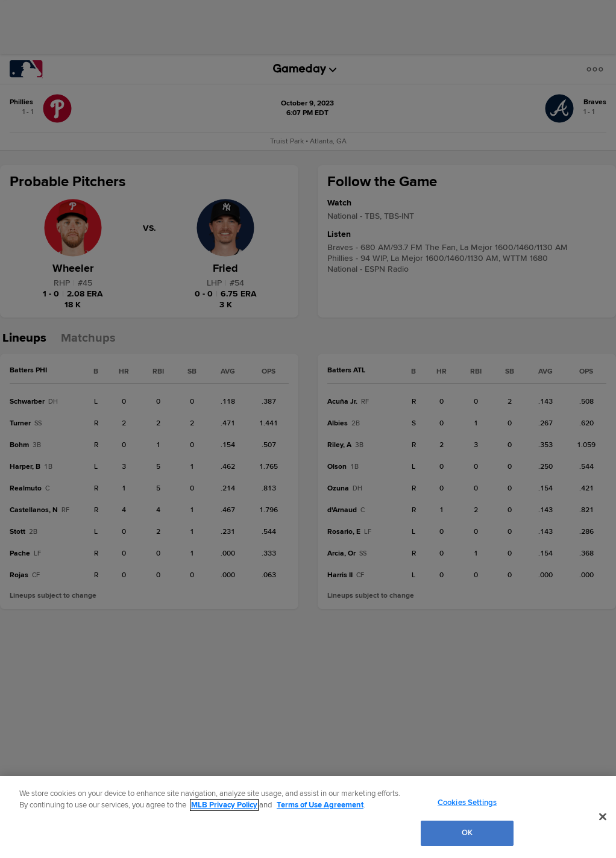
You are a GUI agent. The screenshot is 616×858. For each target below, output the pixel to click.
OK (467, 833)
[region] (308, 817)
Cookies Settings (467, 803)
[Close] (603, 816)
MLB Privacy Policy (224, 805)
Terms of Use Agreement (320, 805)
